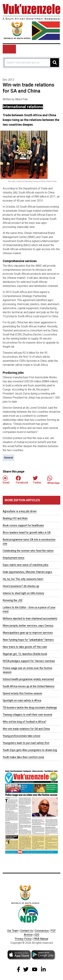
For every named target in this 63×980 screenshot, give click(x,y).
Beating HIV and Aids (15, 518)
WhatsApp (53, 480)
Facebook (22, 480)
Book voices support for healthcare (23, 525)
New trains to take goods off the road (25, 647)
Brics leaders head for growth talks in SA (27, 532)
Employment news (14, 558)
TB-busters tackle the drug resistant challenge (30, 708)
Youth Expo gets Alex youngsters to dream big (30, 750)
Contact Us (27, 931)
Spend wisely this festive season (22, 693)
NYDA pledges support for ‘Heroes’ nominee (29, 661)
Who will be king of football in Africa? (25, 722)
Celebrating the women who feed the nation (28, 551)
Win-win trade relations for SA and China (26, 729)
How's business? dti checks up (21, 586)
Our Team (13, 931)
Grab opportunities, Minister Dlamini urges (27, 572)
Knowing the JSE (13, 600)
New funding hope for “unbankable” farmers (28, 640)
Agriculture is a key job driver (20, 511)
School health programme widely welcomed (28, 679)
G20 (37, 935)
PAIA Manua (41, 939)
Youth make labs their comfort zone (23, 757)
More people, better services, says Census (28, 626)
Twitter (37, 480)
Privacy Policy (23, 939)
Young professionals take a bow (22, 736)
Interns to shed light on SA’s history (23, 593)
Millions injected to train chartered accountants (30, 619)
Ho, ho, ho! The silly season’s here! (23, 579)
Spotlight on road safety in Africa (22, 700)
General (8, 458)
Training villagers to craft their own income (27, 715)
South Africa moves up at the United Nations (29, 686)
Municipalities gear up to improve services (28, 633)
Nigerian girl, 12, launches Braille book (25, 654)
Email (6, 480)
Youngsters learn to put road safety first (26, 743)
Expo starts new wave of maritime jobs (26, 565)
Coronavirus (42, 931)
